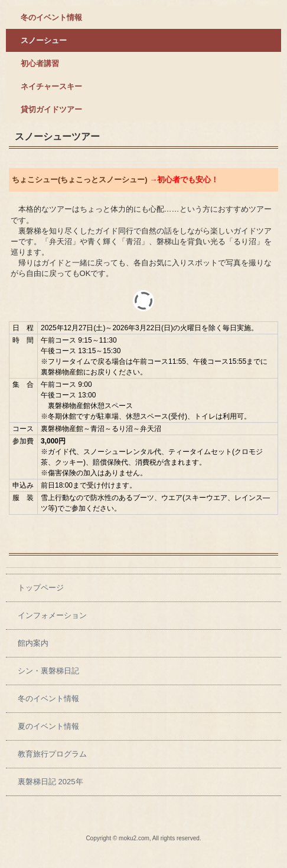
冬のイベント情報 (51, 17)
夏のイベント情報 (48, 726)
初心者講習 (40, 63)
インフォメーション (52, 615)
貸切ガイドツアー (51, 109)
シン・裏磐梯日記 (48, 671)
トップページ (41, 588)
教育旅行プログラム (52, 754)
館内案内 (33, 643)
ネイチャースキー (51, 86)
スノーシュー (44, 40)
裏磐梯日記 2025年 (50, 782)
